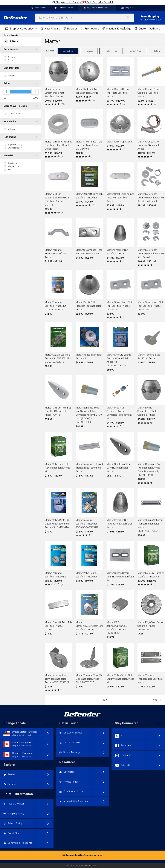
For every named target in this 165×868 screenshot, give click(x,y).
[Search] (130, 18)
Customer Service (64, 8)
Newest (89, 51)
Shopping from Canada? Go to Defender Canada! (82, 2)
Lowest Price (135, 51)
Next (157, 700)
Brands (15, 35)
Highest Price (111, 51)
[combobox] (84, 18)
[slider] (6, 92)
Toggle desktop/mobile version (82, 855)
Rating (157, 51)
